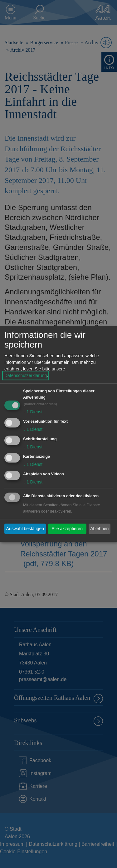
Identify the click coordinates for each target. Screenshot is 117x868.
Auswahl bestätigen (25, 529)
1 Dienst (33, 412)
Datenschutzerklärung (26, 376)
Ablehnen (99, 529)
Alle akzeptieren (67, 529)
